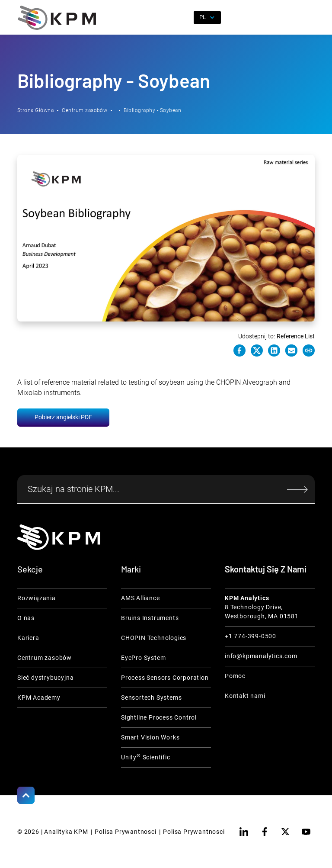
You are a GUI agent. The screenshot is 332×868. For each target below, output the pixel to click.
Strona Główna (35, 110)
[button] (308, 18)
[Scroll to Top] (26, 795)
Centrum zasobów (85, 110)
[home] (57, 18)
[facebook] (265, 832)
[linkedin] (244, 832)
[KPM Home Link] (59, 537)
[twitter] (285, 832)
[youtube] (306, 832)
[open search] (182, 18)
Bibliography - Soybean (152, 110)
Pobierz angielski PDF (63, 417)
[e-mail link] (291, 350)
